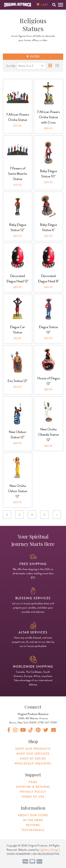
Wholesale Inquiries (33, 764)
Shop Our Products (33, 749)
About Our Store (33, 815)
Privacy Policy (33, 792)
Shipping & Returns (33, 787)
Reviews (33, 825)
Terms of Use (33, 797)
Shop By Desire (33, 759)
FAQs (33, 782)
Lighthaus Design (49, 850)
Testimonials (33, 830)
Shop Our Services (33, 754)
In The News (33, 820)
